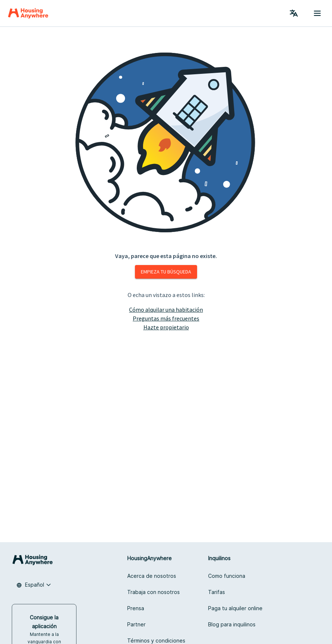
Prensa (136, 608)
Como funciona (227, 576)
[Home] (28, 13)
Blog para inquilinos (232, 624)
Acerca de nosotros (152, 576)
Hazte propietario (166, 327)
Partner (136, 624)
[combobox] (34, 585)
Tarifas (217, 592)
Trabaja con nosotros (153, 592)
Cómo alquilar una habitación (166, 310)
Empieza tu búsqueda (166, 272)
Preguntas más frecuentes (166, 318)
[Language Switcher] (294, 13)
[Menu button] (317, 13)
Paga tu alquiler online (235, 608)
